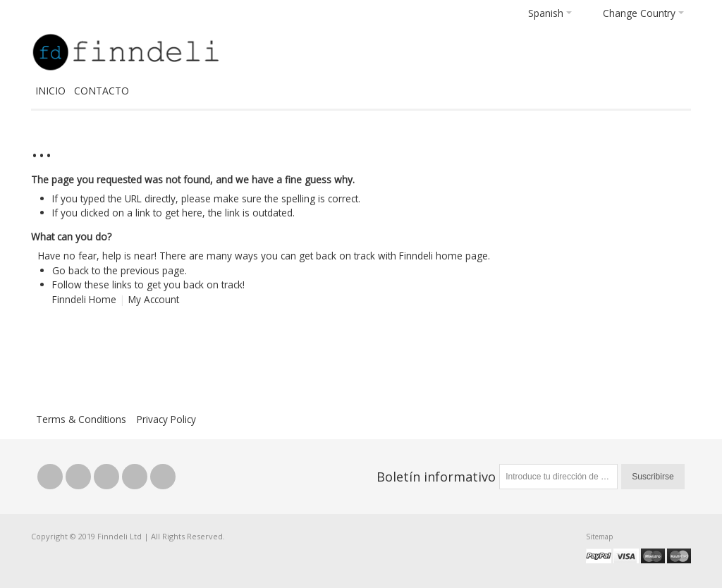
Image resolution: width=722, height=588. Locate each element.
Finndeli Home (84, 299)
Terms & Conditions (81, 419)
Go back (71, 270)
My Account (154, 299)
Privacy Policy (166, 419)
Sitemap (599, 537)
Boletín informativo (436, 477)
